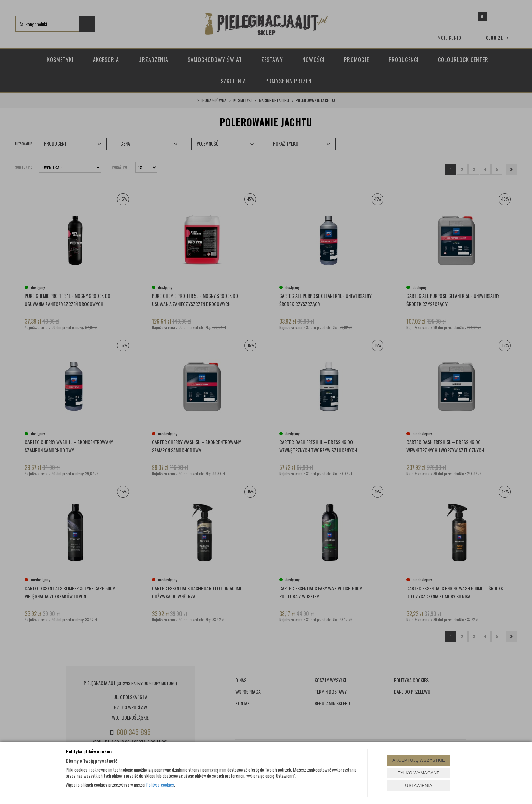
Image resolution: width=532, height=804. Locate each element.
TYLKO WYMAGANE (419, 773)
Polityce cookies (160, 785)
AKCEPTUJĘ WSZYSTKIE (419, 760)
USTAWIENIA (419, 786)
